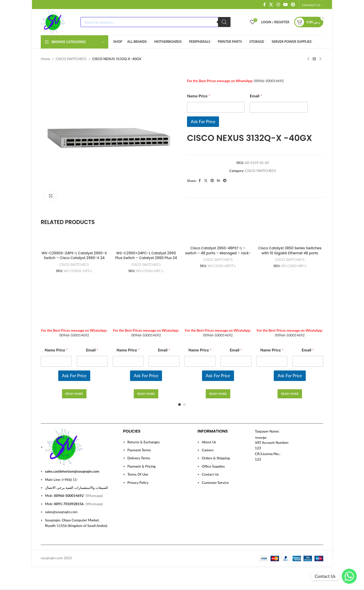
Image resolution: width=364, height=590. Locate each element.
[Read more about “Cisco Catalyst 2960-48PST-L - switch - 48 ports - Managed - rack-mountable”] (218, 394)
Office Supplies (213, 466)
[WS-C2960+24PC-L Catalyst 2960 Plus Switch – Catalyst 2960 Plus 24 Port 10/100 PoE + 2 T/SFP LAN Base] (146, 241)
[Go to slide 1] (179, 405)
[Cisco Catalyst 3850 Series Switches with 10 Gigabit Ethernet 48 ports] (290, 239)
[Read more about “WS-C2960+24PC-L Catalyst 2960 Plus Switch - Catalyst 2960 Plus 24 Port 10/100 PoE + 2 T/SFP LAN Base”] (146, 394)
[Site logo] (53, 22)
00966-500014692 (269, 81)
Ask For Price (203, 122)
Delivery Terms (139, 458)
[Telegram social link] (225, 181)
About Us (209, 442)
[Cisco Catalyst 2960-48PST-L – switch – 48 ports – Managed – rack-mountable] (218, 239)
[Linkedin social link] (218, 181)
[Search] (224, 22)
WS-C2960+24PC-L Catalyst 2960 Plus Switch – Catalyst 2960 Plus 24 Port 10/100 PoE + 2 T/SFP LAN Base (146, 258)
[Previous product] (308, 59)
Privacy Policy (138, 482)
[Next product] (320, 59)
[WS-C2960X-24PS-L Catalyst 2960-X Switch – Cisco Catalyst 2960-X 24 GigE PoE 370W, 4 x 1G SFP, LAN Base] (74, 241)
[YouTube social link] (285, 5)
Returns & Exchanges (144, 442)
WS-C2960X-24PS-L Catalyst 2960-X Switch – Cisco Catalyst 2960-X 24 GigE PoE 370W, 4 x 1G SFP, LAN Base (74, 258)
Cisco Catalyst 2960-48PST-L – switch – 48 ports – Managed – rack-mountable (218, 253)
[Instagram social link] (278, 5)
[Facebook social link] (264, 5)
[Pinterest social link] (293, 5)
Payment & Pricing (142, 466)
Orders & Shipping (216, 458)
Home (45, 59)
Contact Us (210, 474)
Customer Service (215, 482)
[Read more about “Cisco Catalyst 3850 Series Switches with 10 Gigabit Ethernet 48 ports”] (290, 394)
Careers (208, 450)
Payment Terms (139, 450)
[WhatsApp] (349, 576)
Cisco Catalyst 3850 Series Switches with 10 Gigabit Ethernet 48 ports (290, 251)
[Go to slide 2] (184, 405)
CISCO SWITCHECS (71, 59)
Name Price (199, 96)
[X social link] (271, 5)
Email (256, 96)
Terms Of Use (138, 474)
